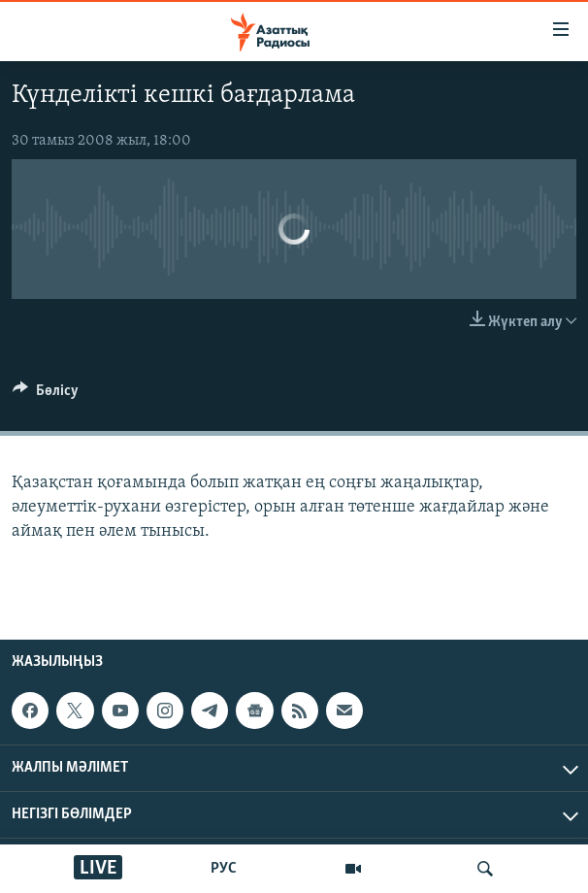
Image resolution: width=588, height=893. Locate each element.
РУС (224, 869)
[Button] (46, 395)
